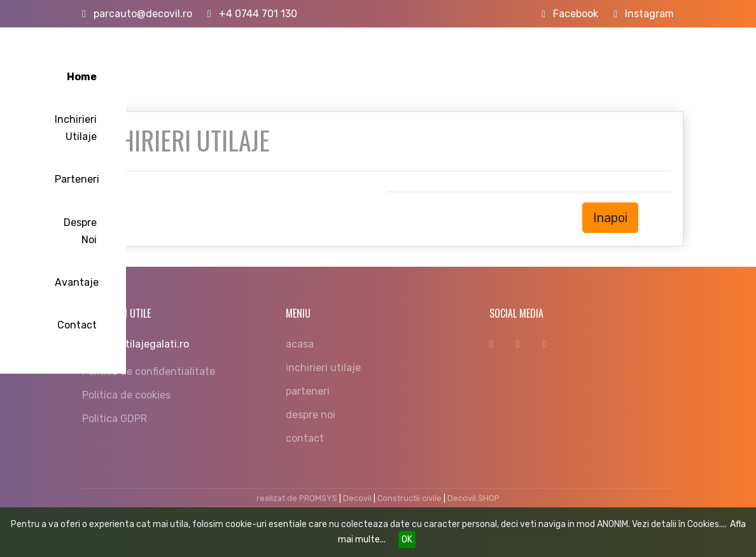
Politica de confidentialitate (149, 371)
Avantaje (581, 60)
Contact (645, 60)
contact (305, 438)
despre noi (311, 415)
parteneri (308, 391)
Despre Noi (512, 60)
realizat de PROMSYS (297, 498)
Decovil (357, 498)
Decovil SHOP (473, 498)
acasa (300, 344)
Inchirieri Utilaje (361, 60)
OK (407, 539)
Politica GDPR (115, 419)
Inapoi (610, 218)
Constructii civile (409, 498)
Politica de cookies (126, 395)
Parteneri (443, 60)
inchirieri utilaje (323, 368)
